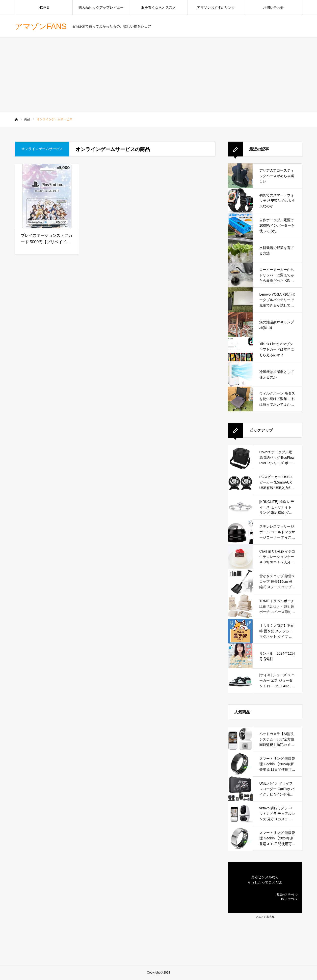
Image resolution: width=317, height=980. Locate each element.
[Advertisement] (158, 75)
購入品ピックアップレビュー (101, 7)
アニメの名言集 (265, 917)
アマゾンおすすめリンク (216, 7)
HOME (44, 7)
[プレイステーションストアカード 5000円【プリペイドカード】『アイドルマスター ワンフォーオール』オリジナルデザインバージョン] (47, 196)
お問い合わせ (273, 7)
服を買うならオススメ (158, 7)
